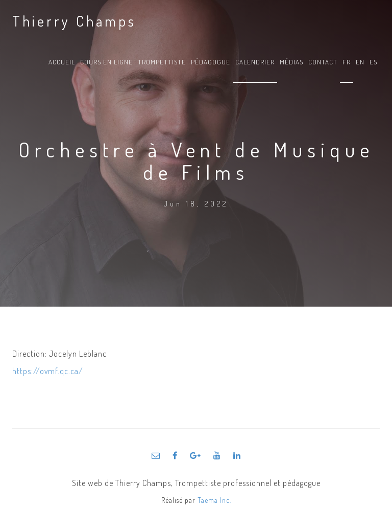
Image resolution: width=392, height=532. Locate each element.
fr (347, 62)
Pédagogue (211, 62)
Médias (291, 62)
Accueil (62, 62)
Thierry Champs (74, 21)
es (373, 62)
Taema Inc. (214, 500)
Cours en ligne (106, 62)
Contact (323, 62)
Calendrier (255, 62)
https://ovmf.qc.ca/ (48, 371)
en (360, 62)
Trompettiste (162, 62)
